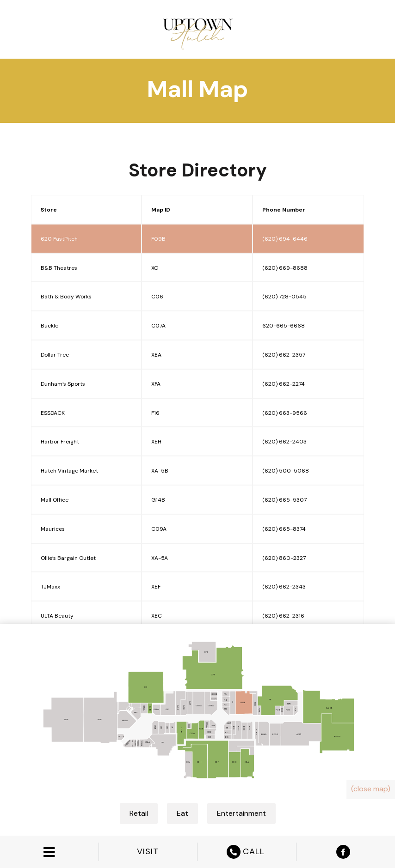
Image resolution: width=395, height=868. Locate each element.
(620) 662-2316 (283, 616)
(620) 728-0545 (284, 297)
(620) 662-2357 (284, 355)
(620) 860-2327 (284, 558)
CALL (247, 852)
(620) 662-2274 (284, 384)
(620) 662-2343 (284, 587)
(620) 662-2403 (284, 442)
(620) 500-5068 (286, 471)
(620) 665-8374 (284, 529)
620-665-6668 (284, 326)
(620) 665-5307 (284, 500)
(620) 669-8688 (285, 268)
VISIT (148, 852)
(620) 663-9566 (285, 413)
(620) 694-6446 (285, 239)
